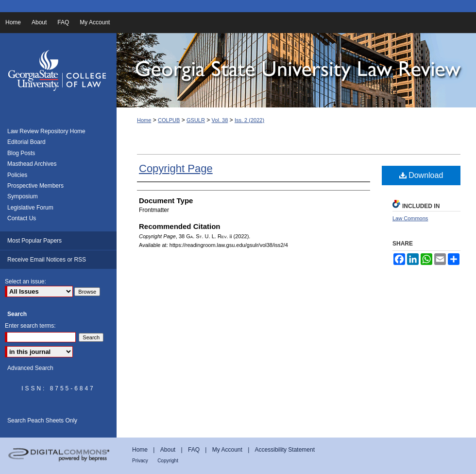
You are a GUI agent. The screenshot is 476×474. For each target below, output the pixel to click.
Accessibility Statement (285, 450)
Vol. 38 (220, 120)
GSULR (196, 120)
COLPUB (169, 120)
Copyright (168, 461)
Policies (17, 175)
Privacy (140, 461)
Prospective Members (35, 186)
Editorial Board (26, 142)
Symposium (23, 196)
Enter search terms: (30, 326)
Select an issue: (25, 281)
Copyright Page (176, 168)
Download (421, 175)
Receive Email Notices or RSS (47, 260)
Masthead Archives (32, 164)
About (168, 450)
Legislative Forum (30, 208)
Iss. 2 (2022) (249, 120)
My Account (227, 450)
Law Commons (410, 218)
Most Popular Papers (34, 241)
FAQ (194, 450)
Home (144, 120)
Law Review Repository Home (46, 131)
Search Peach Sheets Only (42, 421)
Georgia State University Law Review (296, 70)
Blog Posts (21, 153)
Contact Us (22, 218)
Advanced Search (30, 368)
